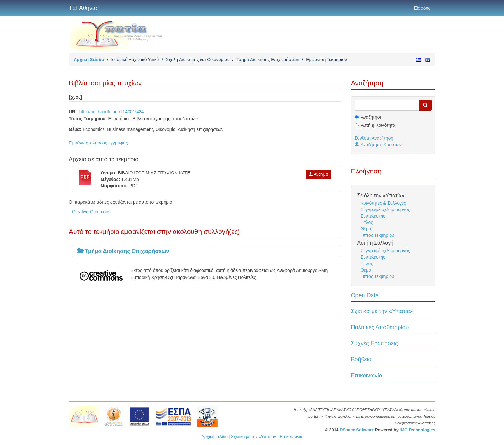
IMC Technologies (418, 430)
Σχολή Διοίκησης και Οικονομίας (198, 60)
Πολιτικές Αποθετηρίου (380, 327)
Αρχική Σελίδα (89, 60)
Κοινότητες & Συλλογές (383, 203)
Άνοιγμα (319, 174)
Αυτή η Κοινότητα (378, 125)
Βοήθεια (361, 359)
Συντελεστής (373, 216)
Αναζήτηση (372, 117)
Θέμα (366, 229)
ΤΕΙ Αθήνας (84, 8)
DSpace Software (357, 430)
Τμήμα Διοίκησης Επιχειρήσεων (268, 60)
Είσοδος (422, 8)
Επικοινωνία (367, 375)
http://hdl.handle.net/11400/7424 (112, 112)
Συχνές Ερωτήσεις (374, 343)
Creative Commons (91, 212)
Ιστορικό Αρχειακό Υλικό (135, 60)
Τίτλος (367, 222)
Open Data (365, 295)
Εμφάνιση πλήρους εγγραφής (98, 143)
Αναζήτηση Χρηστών (378, 144)
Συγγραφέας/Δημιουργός (385, 209)
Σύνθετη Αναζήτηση (374, 138)
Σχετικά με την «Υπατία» (382, 311)
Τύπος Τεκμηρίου (378, 235)
